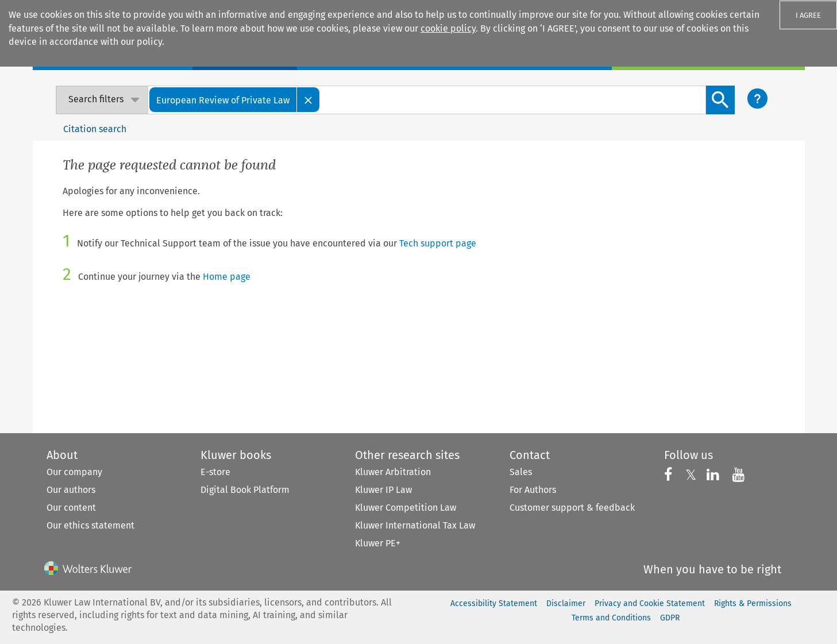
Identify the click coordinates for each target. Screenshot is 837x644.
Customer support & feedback (572, 508)
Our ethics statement (90, 525)
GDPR (670, 618)
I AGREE (808, 15)
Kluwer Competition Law (406, 508)
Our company (74, 472)
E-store (215, 472)
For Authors (533, 490)
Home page (227, 277)
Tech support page (438, 243)
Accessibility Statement (494, 603)
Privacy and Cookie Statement (650, 603)
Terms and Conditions (611, 618)
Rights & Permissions (753, 603)
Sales (521, 472)
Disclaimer (566, 603)
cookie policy (448, 28)
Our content (71, 508)
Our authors (71, 490)
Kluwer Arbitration (393, 472)
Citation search (95, 129)
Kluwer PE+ (378, 543)
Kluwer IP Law (383, 490)
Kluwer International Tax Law (415, 525)
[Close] (308, 100)
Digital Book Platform (245, 490)
